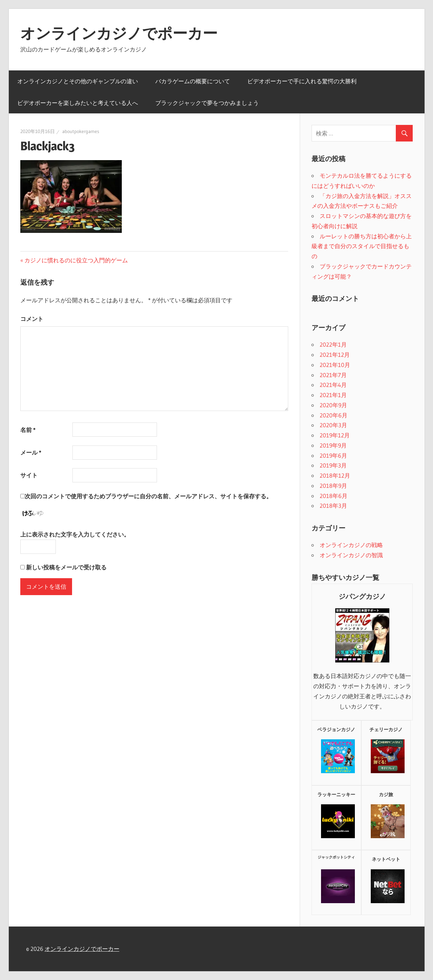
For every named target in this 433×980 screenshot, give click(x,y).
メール (31, 452)
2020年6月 (334, 415)
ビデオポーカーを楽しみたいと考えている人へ (78, 103)
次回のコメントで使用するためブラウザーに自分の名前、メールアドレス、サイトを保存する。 (148, 496)
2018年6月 (334, 496)
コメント (32, 319)
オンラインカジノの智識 (351, 555)
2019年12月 (335, 435)
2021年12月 (335, 355)
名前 (28, 430)
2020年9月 (333, 405)
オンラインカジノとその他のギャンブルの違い (78, 81)
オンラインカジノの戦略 (351, 545)
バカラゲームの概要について (193, 81)
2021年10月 (335, 365)
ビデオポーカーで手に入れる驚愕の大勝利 (302, 81)
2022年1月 (333, 344)
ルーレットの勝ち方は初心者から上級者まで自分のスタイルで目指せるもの (362, 246)
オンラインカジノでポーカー (119, 33)
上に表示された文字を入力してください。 (75, 534)
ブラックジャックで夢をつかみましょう (207, 103)
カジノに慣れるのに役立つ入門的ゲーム (76, 260)
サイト (29, 475)
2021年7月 (333, 375)
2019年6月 (333, 455)
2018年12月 (335, 475)
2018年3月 (333, 506)
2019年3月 (333, 465)
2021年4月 (333, 385)
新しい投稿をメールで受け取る (66, 567)
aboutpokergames (81, 131)
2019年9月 (333, 445)
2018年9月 (333, 486)
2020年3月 (333, 425)
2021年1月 (333, 395)
